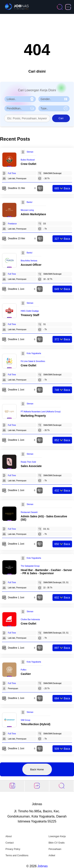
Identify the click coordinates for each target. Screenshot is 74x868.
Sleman (30, 152)
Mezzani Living (27, 210)
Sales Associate (31, 466)
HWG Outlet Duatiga (30, 311)
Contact (10, 843)
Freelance (12, 224)
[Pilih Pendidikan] (20, 108)
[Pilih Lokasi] (20, 99)
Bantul (29, 202)
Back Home (37, 769)
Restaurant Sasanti (29, 512)
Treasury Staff (30, 315)
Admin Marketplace (33, 214)
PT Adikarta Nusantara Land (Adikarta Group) (41, 412)
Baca (62, 188)
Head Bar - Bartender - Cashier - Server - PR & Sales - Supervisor (46, 572)
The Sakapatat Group (30, 566)
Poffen (24, 670)
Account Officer (31, 265)
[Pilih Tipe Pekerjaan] (54, 108)
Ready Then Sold (28, 462)
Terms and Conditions (17, 855)
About (9, 836)
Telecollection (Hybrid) (36, 724)
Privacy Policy (13, 849)
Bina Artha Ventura (29, 261)
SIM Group (25, 720)
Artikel (52, 855)
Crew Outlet (29, 164)
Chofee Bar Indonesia (30, 619)
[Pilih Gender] (54, 99)
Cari (61, 118)
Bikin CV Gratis (57, 843)
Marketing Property (33, 416)
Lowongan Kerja (57, 836)
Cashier (26, 674)
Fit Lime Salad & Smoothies (33, 361)
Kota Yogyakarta (34, 353)
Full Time (12, 173)
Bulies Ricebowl (28, 160)
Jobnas (43, 866)
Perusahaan (55, 849)
